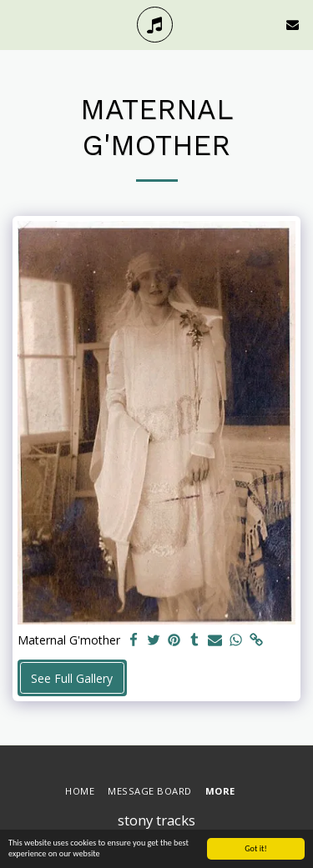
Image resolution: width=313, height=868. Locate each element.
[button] (18, 24)
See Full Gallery (72, 678)
